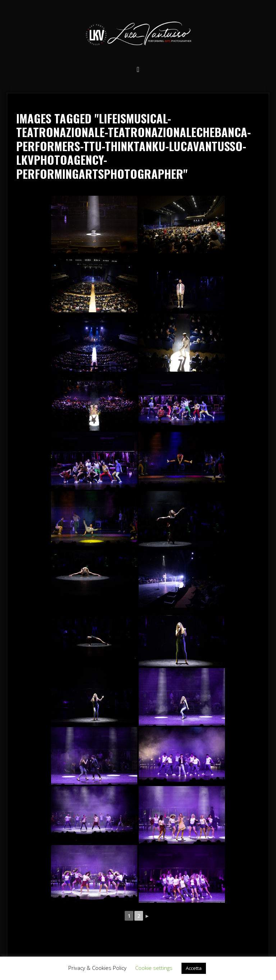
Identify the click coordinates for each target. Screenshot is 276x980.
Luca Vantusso (138, 35)
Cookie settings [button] (154, 968)
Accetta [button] (194, 968)
